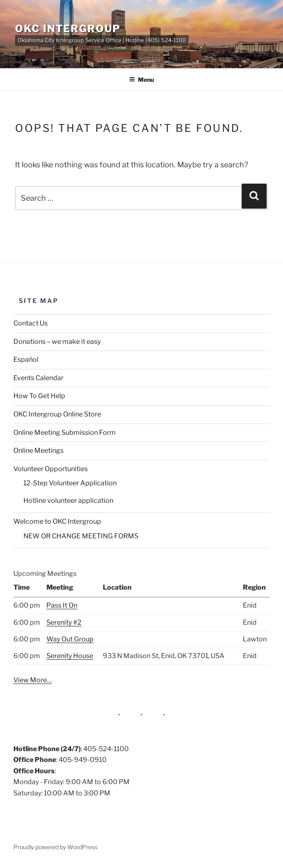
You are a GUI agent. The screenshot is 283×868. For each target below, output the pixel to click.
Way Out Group (70, 639)
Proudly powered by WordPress (55, 847)
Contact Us (31, 323)
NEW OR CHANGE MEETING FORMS (81, 536)
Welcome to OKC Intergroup (57, 521)
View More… (33, 680)
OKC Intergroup (68, 29)
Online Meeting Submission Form (65, 433)
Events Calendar (38, 378)
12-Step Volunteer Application (70, 483)
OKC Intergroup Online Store (57, 414)
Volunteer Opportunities (51, 469)
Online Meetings (38, 450)
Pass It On (62, 605)
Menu (141, 79)
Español (26, 360)
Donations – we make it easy (57, 342)
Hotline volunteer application (68, 501)
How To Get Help (39, 396)
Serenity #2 (64, 622)
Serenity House (70, 656)
